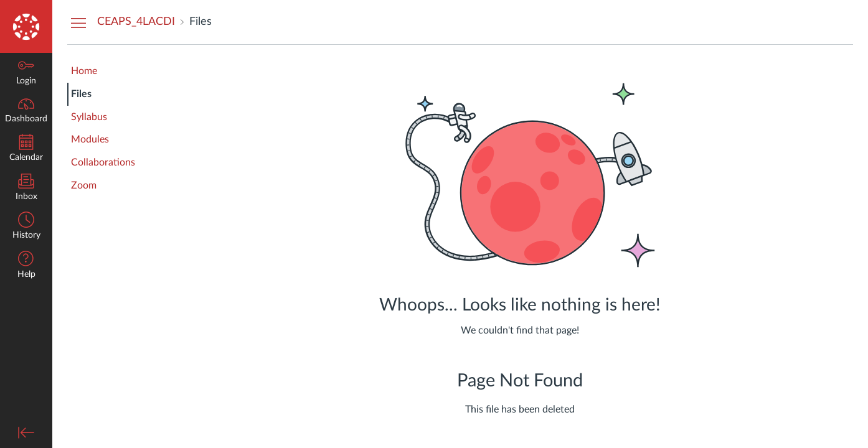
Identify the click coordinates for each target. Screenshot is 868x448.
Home (84, 71)
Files (81, 94)
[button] (26, 266)
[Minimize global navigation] (26, 432)
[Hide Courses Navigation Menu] (78, 22)
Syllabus (89, 117)
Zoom (84, 185)
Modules (90, 139)
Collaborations (103, 162)
